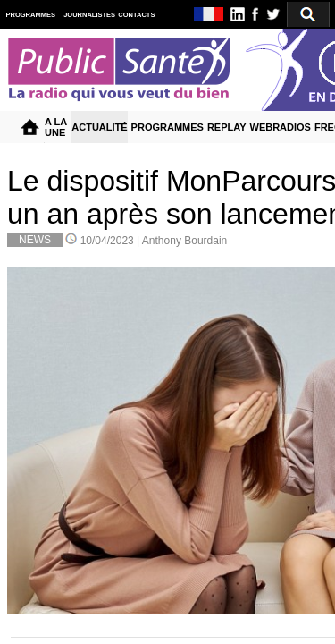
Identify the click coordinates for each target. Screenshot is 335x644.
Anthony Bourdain (184, 241)
